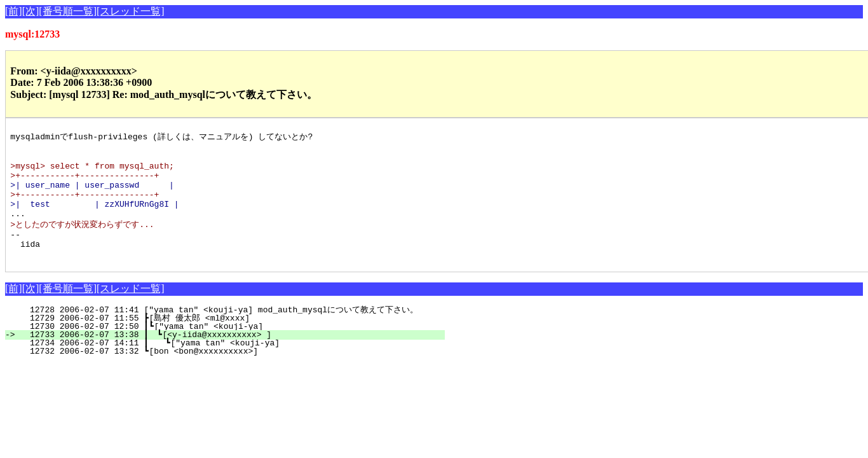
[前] (14, 11)
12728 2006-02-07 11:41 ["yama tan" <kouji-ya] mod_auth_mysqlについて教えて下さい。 (229, 332)
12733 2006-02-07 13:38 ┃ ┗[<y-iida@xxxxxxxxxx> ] (232, 357)
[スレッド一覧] (131, 11)
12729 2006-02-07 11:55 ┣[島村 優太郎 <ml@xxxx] (231, 340)
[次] (31, 11)
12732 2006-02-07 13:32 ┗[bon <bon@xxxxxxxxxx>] (235, 373)
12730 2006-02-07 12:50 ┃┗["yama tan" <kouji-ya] (233, 349)
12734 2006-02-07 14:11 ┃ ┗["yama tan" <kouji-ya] (231, 365)
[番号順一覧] (68, 11)
